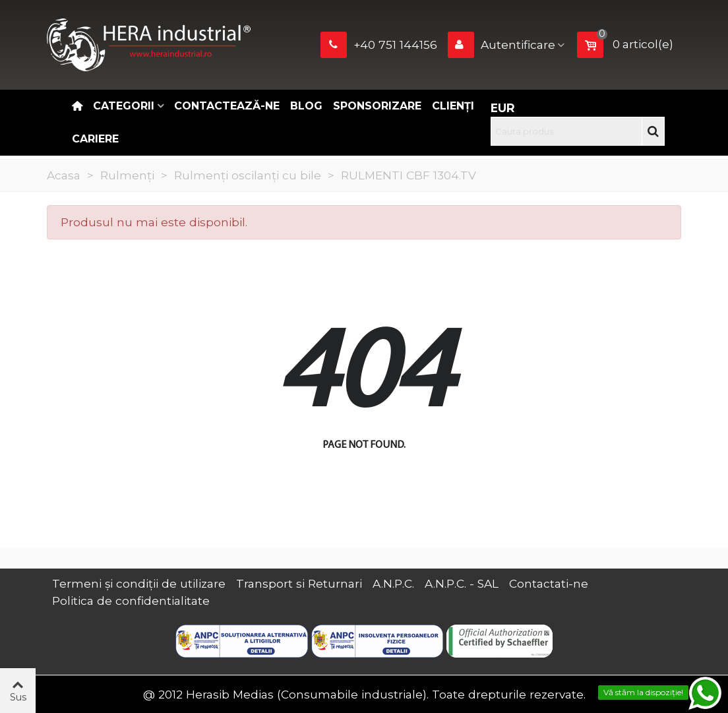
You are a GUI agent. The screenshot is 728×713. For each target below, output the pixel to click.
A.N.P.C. (393, 583)
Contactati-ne (549, 583)
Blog (306, 106)
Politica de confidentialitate (131, 601)
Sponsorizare (377, 106)
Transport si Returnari (299, 583)
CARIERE (95, 139)
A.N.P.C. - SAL (462, 583)
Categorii (124, 106)
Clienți (453, 106)
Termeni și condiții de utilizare (139, 583)
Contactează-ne (227, 106)
